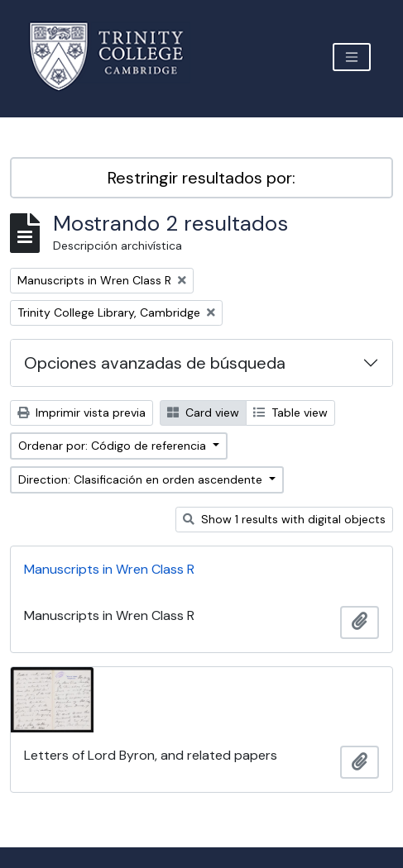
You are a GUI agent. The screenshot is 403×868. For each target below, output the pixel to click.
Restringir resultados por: (201, 178)
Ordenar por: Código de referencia (114, 446)
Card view (203, 413)
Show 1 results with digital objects (284, 519)
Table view (290, 413)
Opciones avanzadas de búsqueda (155, 363)
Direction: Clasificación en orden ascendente (142, 479)
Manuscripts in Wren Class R (109, 569)
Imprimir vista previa (82, 413)
